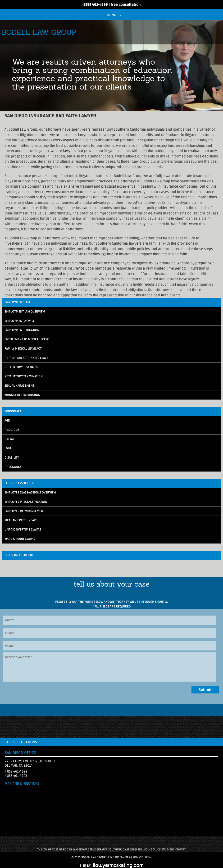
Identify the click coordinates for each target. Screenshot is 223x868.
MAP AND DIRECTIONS (22, 783)
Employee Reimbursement (25, 511)
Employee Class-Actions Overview (30, 493)
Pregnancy (13, 467)
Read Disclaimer (119, 857)
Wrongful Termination (22, 395)
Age (7, 421)
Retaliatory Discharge (22, 367)
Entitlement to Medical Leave (27, 339)
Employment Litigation (22, 330)
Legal (148, 857)
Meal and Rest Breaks (21, 520)
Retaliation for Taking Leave (26, 358)
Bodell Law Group (111, 32)
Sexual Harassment (19, 386)
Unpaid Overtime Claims (23, 530)
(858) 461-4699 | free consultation (111, 5)
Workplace (13, 411)
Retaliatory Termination (24, 376)
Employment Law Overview (25, 312)
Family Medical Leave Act (23, 349)
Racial (9, 439)
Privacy (138, 857)
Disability (12, 458)
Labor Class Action (19, 483)
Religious (12, 430)
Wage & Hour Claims (20, 539)
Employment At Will (19, 321)
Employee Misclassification (26, 502)
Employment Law (17, 302)
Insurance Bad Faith (20, 555)
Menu (111, 15)
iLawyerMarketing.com (112, 866)
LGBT (8, 448)
